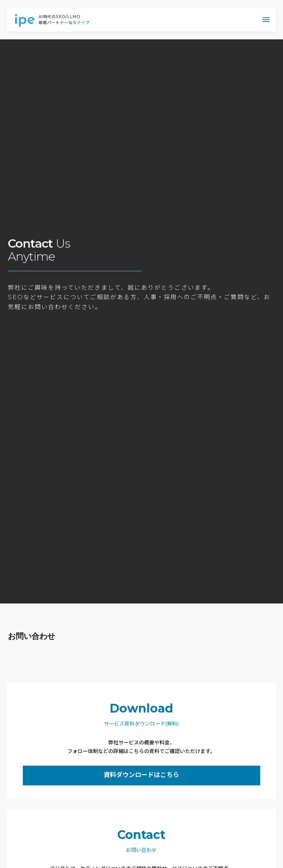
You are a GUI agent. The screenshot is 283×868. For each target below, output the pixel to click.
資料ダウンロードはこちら (141, 775)
